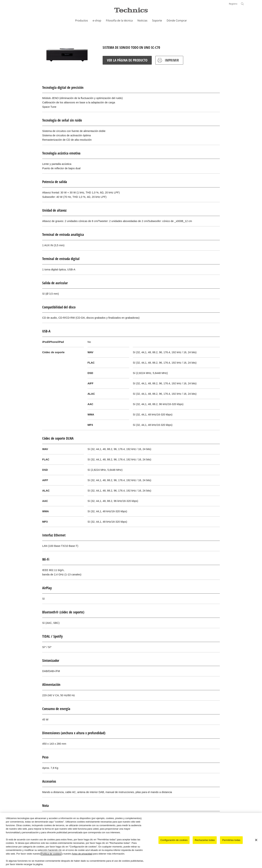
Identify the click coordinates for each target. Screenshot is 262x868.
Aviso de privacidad (82, 854)
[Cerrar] (256, 840)
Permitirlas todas (231, 840)
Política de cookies (51, 854)
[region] (131, 840)
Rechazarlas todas (205, 840)
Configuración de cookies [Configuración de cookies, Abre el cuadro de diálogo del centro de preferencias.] (174, 840)
